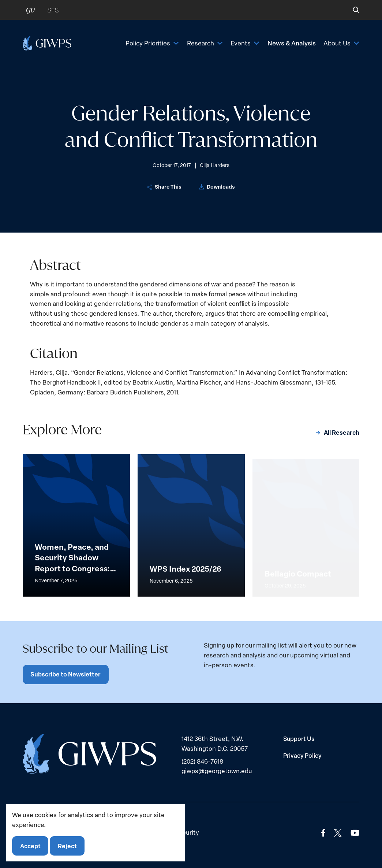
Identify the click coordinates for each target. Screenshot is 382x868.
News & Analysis (292, 43)
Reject (67, 846)
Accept (30, 846)
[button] (351, 10)
